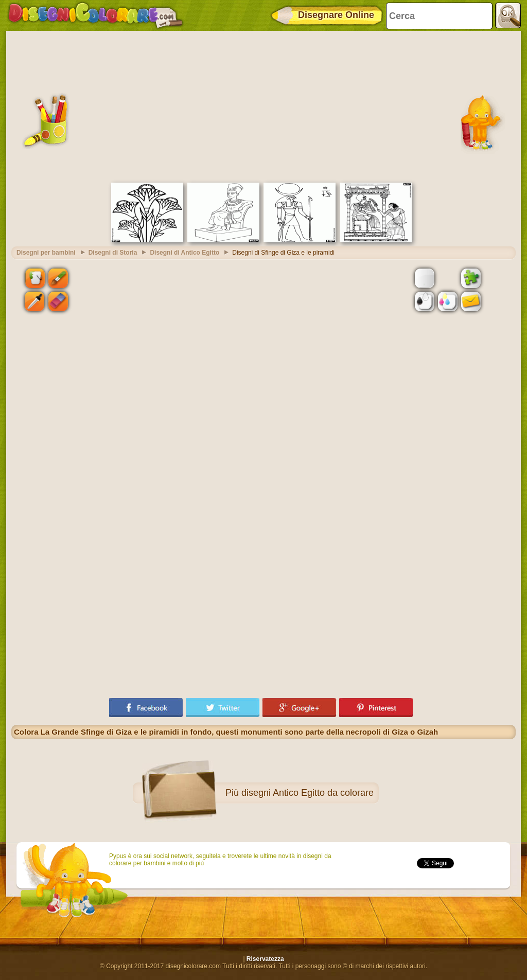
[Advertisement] (263, 105)
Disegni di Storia (113, 253)
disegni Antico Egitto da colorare (308, 793)
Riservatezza (265, 959)
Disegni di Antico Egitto (185, 253)
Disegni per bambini (46, 253)
